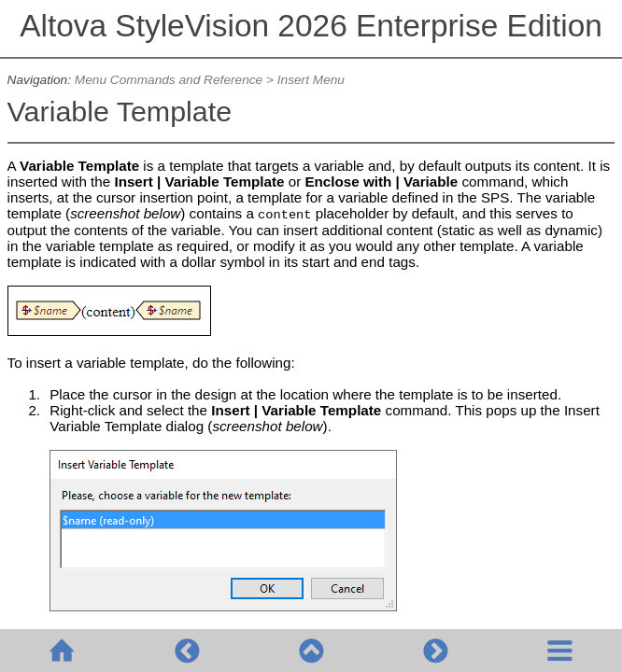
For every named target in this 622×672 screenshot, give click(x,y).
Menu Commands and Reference (169, 80)
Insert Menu (311, 80)
